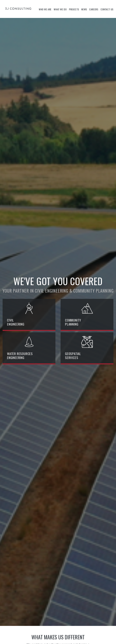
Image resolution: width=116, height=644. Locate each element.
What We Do (60, 9)
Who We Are (45, 9)
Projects (74, 9)
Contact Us (107, 9)
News (84, 9)
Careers (94, 9)
